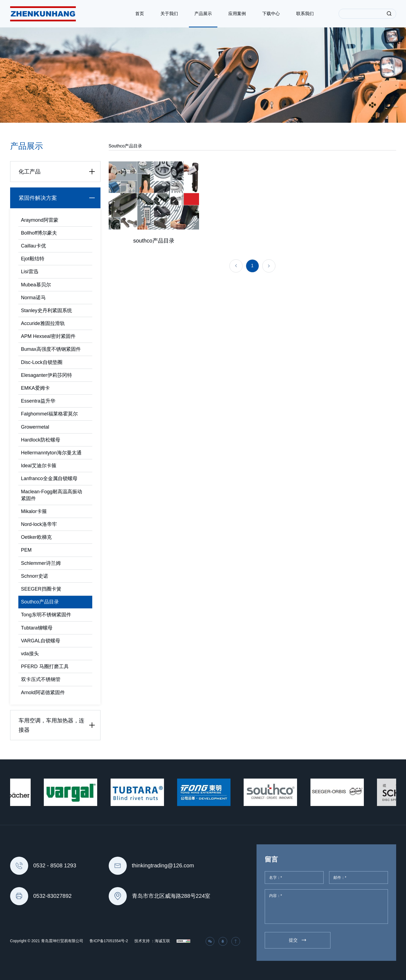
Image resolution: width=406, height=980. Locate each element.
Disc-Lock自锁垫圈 (42, 362)
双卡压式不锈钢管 (41, 679)
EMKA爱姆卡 (35, 388)
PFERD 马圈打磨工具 (45, 666)
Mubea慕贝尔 (36, 285)
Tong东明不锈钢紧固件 (46, 615)
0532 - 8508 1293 (55, 865)
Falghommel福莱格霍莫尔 (49, 414)
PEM (26, 550)
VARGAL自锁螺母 (41, 641)
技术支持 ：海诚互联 (152, 941)
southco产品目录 (154, 243)
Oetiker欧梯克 (36, 537)
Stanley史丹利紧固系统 (47, 310)
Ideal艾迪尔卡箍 (39, 466)
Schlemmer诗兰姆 (41, 563)
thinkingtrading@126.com (163, 865)
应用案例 (237, 14)
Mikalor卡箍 (34, 511)
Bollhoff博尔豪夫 (39, 233)
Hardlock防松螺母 (41, 440)
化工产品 (58, 172)
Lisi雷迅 (30, 272)
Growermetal (35, 427)
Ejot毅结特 (33, 259)
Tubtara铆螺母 (37, 628)
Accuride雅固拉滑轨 (43, 323)
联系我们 (305, 14)
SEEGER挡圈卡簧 (41, 589)
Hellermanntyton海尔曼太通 (51, 453)
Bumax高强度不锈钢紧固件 (51, 349)
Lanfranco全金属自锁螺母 (49, 478)
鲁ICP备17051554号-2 (109, 941)
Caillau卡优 (34, 246)
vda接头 (30, 654)
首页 (140, 14)
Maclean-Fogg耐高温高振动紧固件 (52, 495)
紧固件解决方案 (58, 198)
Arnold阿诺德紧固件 (43, 693)
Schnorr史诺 (35, 576)
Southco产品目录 (40, 602)
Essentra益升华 (38, 401)
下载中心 (271, 14)
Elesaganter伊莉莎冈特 (47, 375)
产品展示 (203, 14)
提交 (293, 940)
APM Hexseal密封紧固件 (48, 336)
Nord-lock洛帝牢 (39, 524)
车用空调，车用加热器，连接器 (58, 725)
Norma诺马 (33, 298)
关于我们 (169, 14)
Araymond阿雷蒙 (40, 220)
